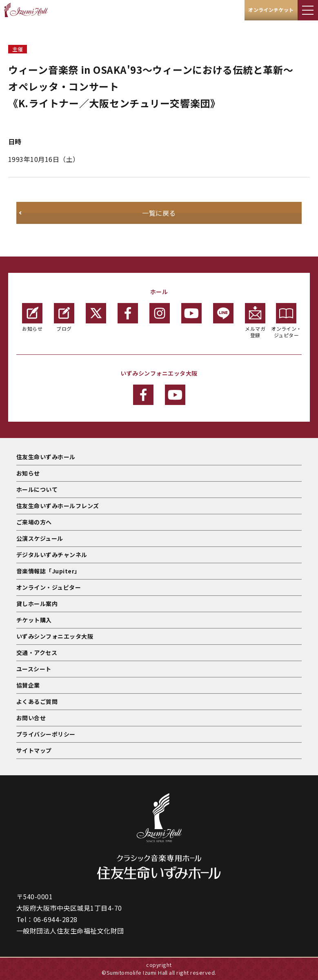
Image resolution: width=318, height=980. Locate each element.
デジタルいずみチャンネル (52, 555)
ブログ (64, 317)
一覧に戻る (159, 213)
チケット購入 (34, 620)
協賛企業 (28, 685)
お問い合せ (31, 718)
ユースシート (34, 669)
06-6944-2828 (56, 919)
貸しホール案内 (37, 604)
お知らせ (32, 317)
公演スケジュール (40, 538)
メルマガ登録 (255, 321)
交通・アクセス (37, 653)
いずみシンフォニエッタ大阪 (55, 636)
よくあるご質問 (37, 701)
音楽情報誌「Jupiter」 (48, 571)
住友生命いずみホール (46, 457)
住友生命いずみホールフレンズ (58, 506)
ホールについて (37, 489)
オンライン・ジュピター (286, 321)
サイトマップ (34, 750)
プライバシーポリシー (46, 734)
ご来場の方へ (34, 522)
